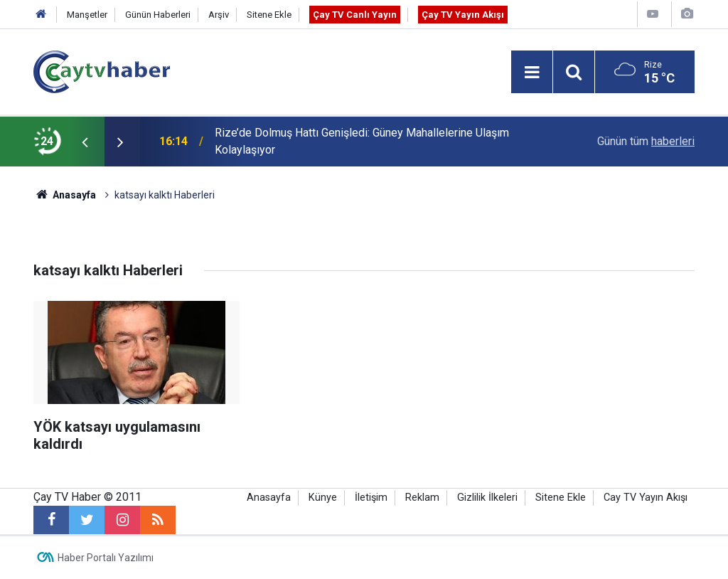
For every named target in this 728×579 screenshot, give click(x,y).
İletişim (371, 498)
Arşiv (219, 15)
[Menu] (532, 73)
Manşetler (87, 15)
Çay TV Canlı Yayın (355, 15)
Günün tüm (646, 141)
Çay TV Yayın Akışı (463, 15)
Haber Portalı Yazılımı (106, 558)
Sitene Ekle (269, 15)
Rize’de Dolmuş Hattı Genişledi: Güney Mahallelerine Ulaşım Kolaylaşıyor (362, 141)
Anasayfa (269, 498)
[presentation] (85, 142)
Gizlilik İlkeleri (487, 498)
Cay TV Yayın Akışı (646, 498)
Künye (323, 498)
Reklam (422, 498)
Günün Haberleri (158, 15)
